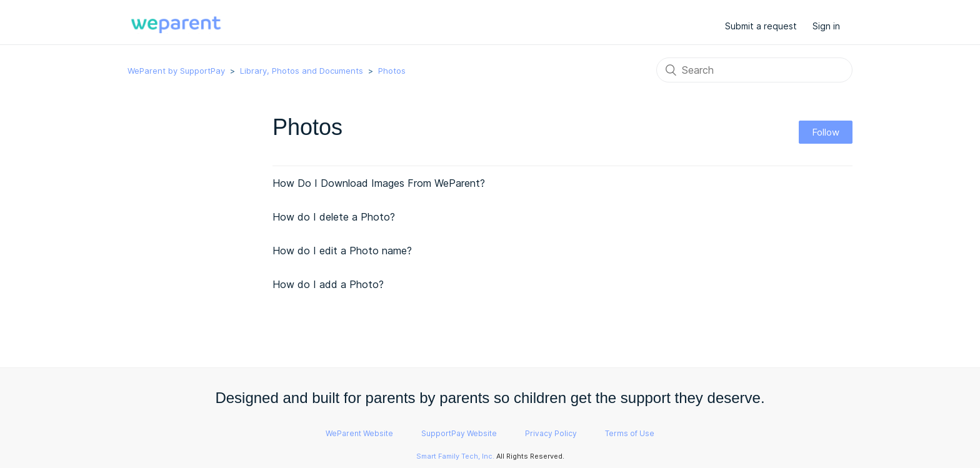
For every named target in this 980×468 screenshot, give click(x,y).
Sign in (826, 26)
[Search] (754, 70)
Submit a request (761, 26)
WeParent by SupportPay (176, 71)
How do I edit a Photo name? (342, 251)
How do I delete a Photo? (334, 217)
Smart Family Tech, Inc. (455, 456)
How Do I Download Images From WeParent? (379, 183)
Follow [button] (826, 132)
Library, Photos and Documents (302, 71)
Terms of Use (630, 433)
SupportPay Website (459, 433)
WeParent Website (359, 433)
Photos (392, 71)
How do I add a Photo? (328, 284)
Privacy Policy (551, 433)
